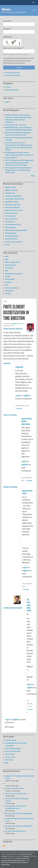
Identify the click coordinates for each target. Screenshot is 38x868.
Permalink (19, 408)
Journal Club (10, 754)
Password (7, 29)
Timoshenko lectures (13, 224)
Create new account (12, 73)
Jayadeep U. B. (16, 324)
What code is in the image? (13, 48)
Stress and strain (11, 219)
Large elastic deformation (14, 199)
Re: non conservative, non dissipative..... (19, 826)
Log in (18, 395)
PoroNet (8, 282)
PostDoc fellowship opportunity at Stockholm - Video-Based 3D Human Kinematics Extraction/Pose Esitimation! (18, 119)
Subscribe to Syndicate (4, 846)
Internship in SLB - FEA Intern (16, 125)
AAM (7, 256)
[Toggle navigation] (34, 10)
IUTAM (8, 276)
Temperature (10, 222)
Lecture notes (10, 757)
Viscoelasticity (10, 227)
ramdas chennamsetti (13, 608)
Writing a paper (11, 233)
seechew (7, 363)
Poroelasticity (10, 216)
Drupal (26, 856)
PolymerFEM (10, 279)
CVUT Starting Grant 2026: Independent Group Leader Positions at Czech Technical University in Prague (19, 163)
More (33, 176)
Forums (8, 87)
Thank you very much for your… (17, 794)
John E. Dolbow (10, 415)
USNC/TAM (9, 291)
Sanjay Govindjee (10, 487)
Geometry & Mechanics (13, 196)
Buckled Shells (11, 265)
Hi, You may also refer (29, 605)
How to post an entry (13, 751)
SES (7, 285)
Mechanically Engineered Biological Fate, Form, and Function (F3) (18, 134)
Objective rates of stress (14, 210)
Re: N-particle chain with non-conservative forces (16, 807)
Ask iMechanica (11, 740)
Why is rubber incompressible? (16, 230)
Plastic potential (11, 213)
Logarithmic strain (12, 202)
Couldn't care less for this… (15, 788)
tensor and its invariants (14, 242)
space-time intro (27, 492)
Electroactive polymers (14, 274)
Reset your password (13, 75)
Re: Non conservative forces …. (16, 831)
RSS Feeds (9, 760)
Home (5, 301)
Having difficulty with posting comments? (16, 744)
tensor (8, 245)
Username (7, 21)
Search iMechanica (12, 90)
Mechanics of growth (13, 205)
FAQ (7, 763)
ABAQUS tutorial (11, 190)
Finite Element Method (13, 329)
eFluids (8, 294)
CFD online (9, 268)
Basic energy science (13, 262)
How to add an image (13, 748)
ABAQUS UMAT (11, 187)
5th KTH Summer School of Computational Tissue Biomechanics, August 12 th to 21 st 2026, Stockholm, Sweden (19, 146)
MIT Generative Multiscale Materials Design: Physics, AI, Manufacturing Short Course (18, 170)
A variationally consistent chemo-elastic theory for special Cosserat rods (19, 154)
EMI (7, 271)
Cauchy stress (10, 193)
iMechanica (6, 9)
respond (19, 367)
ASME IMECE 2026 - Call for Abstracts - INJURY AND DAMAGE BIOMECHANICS (19, 129)
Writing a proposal (12, 236)
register (27, 395)
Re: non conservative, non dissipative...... (19, 813)
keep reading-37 (11, 158)
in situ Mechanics (11, 239)
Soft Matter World (12, 288)
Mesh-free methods (12, 207)
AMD (7, 259)
